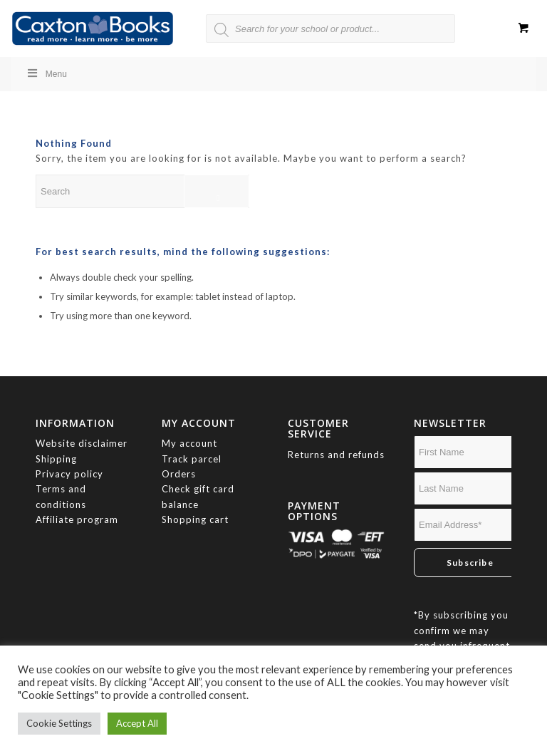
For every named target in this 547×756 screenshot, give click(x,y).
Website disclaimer (82, 443)
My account (189, 443)
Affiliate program (77, 519)
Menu (46, 73)
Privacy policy (71, 474)
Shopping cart (195, 519)
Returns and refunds (336, 455)
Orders (179, 474)
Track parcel (192, 459)
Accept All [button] (137, 723)
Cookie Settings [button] (59, 723)
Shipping (56, 459)
